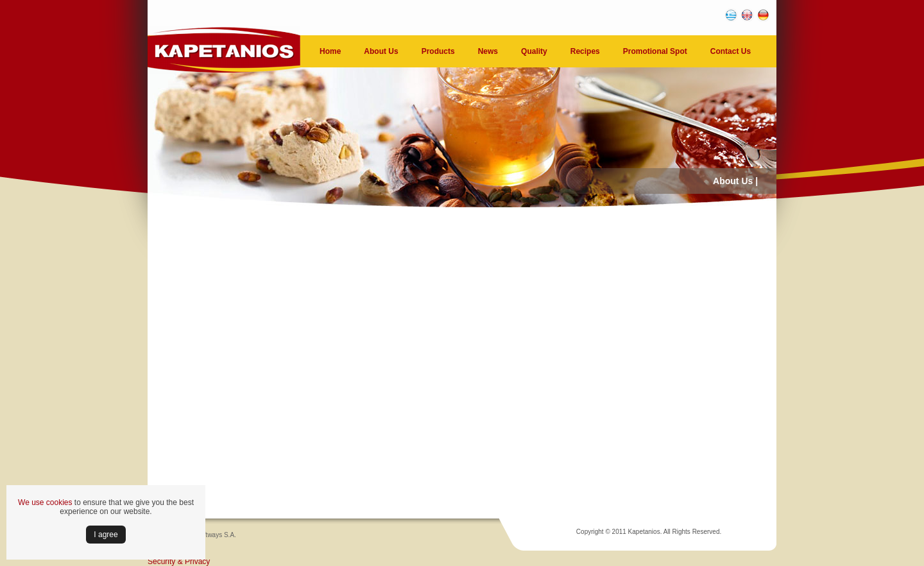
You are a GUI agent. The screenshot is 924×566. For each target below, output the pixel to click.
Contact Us (731, 51)
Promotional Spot (655, 51)
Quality (534, 51)
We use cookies (45, 502)
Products (438, 51)
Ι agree (106, 535)
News (488, 51)
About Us (381, 51)
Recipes (585, 51)
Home (330, 51)
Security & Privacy (179, 562)
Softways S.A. (216, 535)
